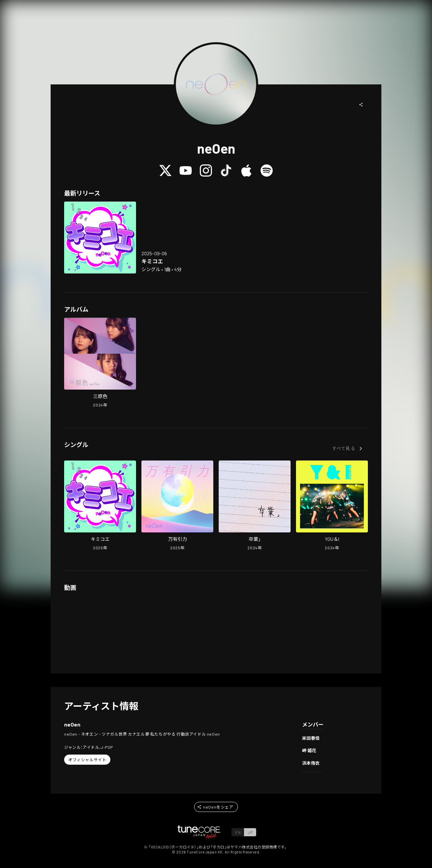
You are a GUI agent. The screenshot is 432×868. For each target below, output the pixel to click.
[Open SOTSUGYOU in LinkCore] (255, 506)
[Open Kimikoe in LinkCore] (100, 238)
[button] (361, 105)
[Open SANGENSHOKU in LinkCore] (100, 363)
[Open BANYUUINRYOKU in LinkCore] (177, 506)
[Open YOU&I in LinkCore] (332, 506)
